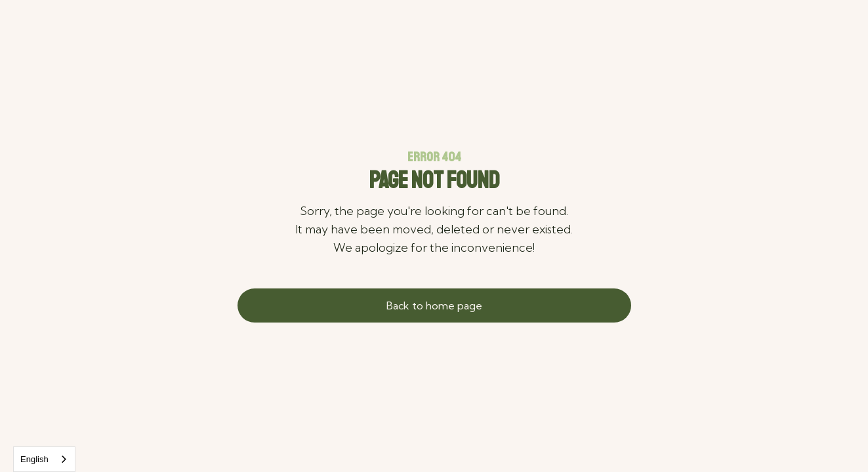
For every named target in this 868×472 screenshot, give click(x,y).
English (34, 459)
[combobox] (44, 459)
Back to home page (434, 305)
